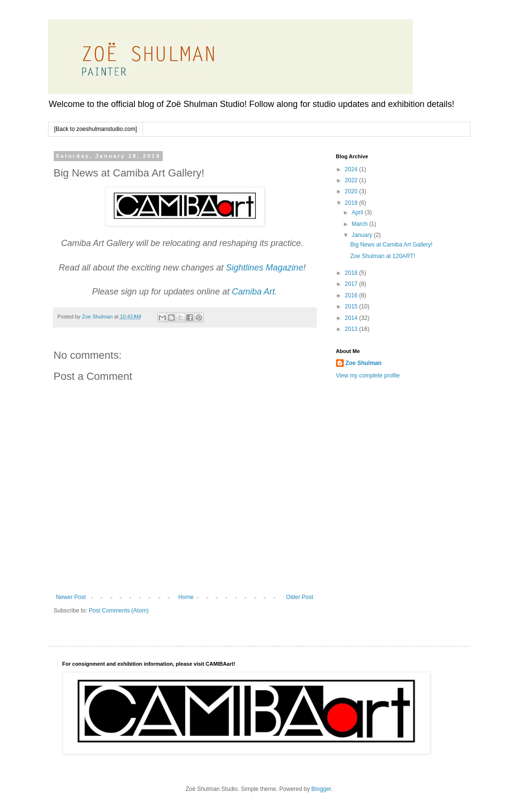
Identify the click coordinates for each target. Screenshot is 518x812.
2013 (352, 329)
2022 (352, 180)
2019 (352, 203)
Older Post (300, 597)
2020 (352, 191)
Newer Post (71, 597)
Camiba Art (253, 292)
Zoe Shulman (364, 363)
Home (186, 597)
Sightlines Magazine (265, 268)
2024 (352, 169)
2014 (352, 318)
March (360, 224)
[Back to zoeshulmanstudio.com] (96, 129)
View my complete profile (368, 376)
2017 (352, 284)
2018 (352, 273)
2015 (352, 306)
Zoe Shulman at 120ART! (382, 256)
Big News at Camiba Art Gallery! (391, 245)
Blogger (321, 789)
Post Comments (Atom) (119, 611)
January (362, 235)
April (358, 212)
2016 (352, 295)
